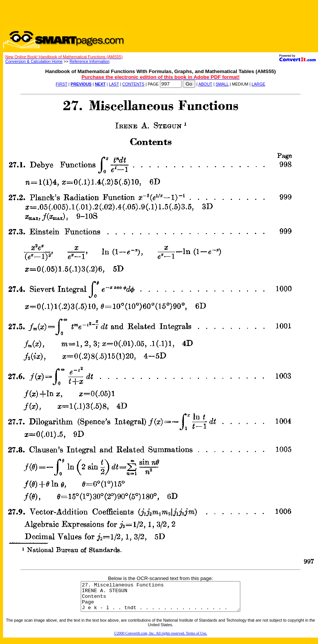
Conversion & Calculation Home (34, 61)
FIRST (62, 84)
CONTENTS (133, 84)
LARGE (258, 84)
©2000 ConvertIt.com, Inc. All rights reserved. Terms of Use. (161, 639)
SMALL (222, 84)
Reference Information (89, 61)
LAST (114, 84)
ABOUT (205, 84)
